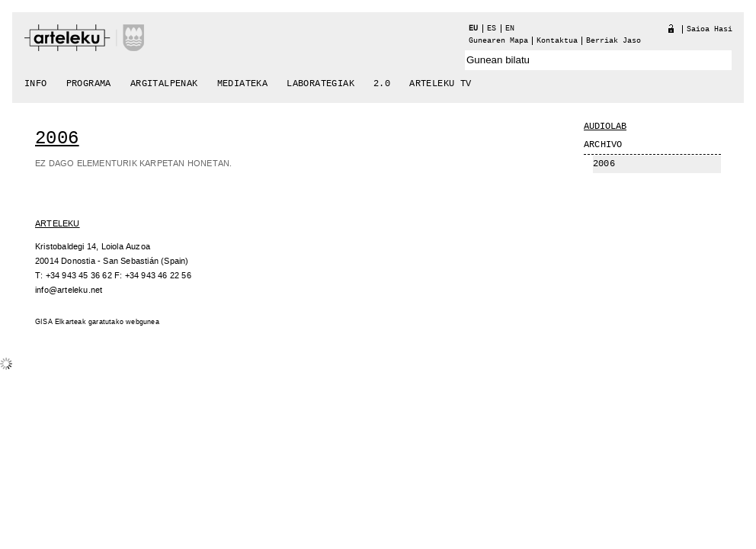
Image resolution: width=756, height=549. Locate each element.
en (510, 29)
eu (473, 29)
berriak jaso (613, 41)
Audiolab (605, 127)
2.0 (382, 84)
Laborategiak (320, 84)
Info (36, 84)
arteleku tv (440, 84)
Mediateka (243, 84)
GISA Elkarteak (61, 322)
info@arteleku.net (69, 290)
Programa (89, 84)
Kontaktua (557, 41)
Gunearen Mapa (498, 41)
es (492, 29)
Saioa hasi (710, 29)
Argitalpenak (164, 84)
